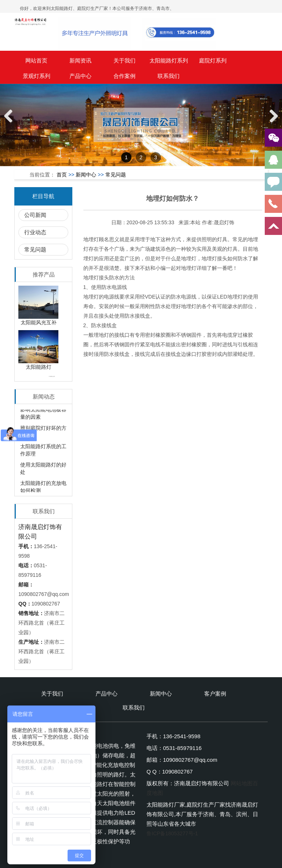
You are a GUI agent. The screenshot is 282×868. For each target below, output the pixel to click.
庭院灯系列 (213, 60)
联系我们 (169, 76)
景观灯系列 (37, 76)
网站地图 (242, 783)
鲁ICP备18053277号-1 (172, 833)
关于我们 (124, 60)
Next (273, 124)
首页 (62, 175)
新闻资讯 (80, 60)
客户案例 (215, 694)
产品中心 (80, 76)
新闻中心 (86, 175)
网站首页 (36, 60)
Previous (11, 124)
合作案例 (124, 76)
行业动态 (35, 232)
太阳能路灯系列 (169, 60)
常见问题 (116, 175)
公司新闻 (35, 215)
